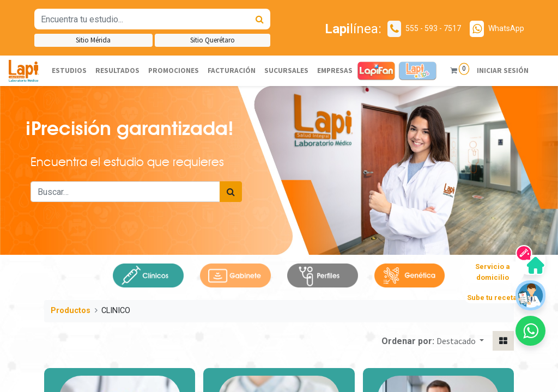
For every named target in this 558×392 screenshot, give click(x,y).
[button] (460, 341)
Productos (71, 311)
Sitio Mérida (93, 40)
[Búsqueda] (260, 19)
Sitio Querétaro (213, 40)
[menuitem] (69, 71)
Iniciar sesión (502, 71)
